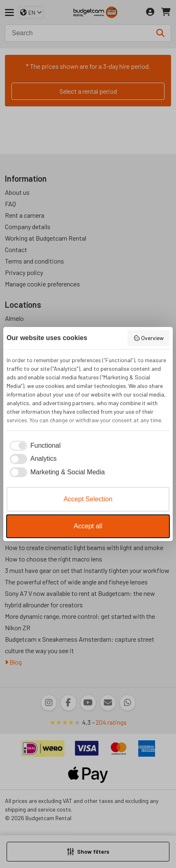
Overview (149, 338)
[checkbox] (34, 446)
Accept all (88, 526)
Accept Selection (88, 499)
